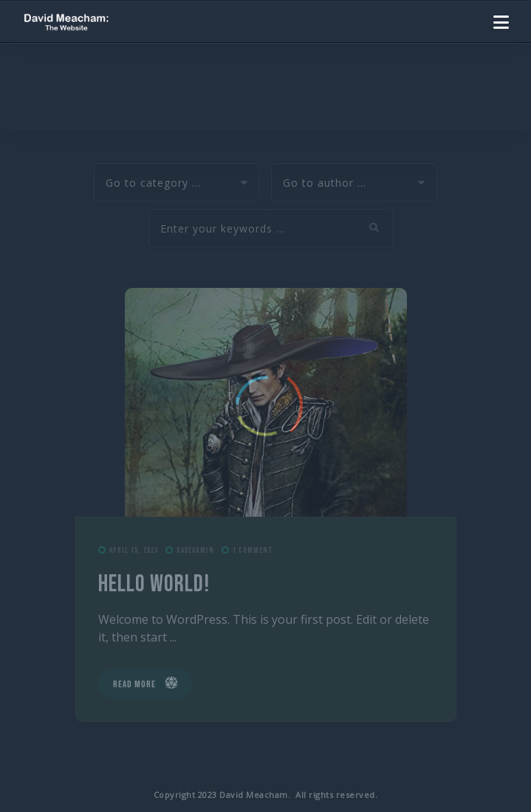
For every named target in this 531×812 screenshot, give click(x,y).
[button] (501, 22)
